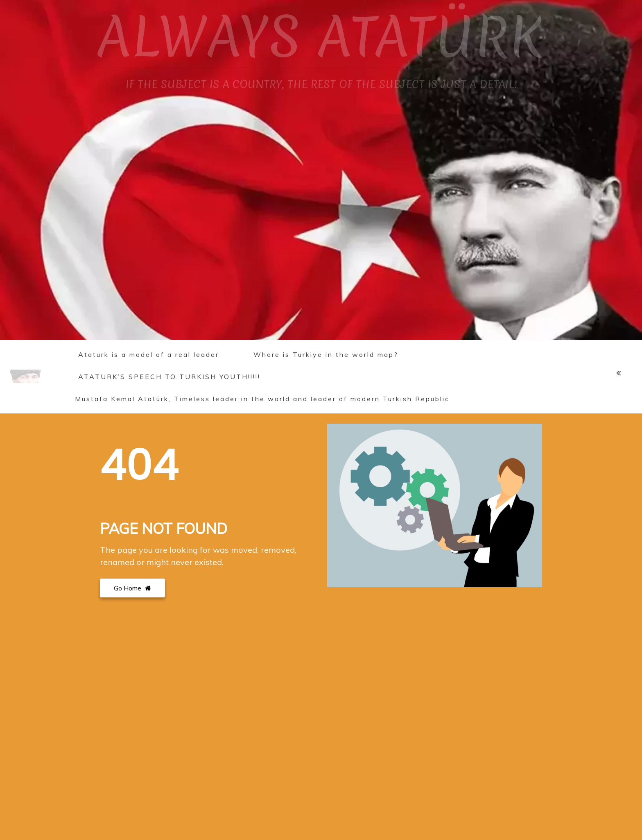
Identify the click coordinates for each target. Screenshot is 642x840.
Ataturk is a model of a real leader (149, 354)
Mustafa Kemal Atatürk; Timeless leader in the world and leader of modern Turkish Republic (262, 399)
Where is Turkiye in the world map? (326, 354)
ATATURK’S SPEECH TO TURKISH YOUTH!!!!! (169, 377)
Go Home (132, 588)
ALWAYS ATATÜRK (321, 37)
